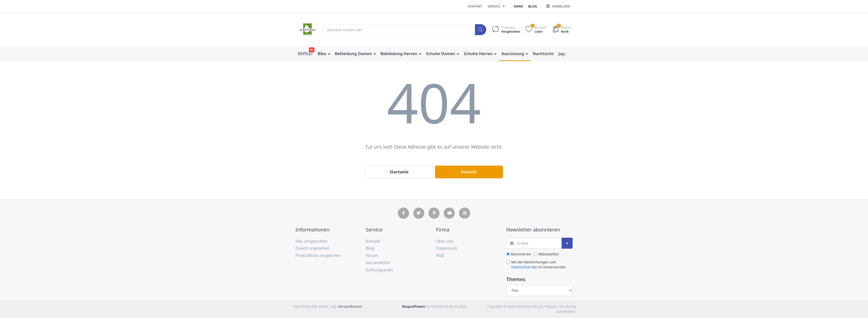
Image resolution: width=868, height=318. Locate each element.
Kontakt (475, 6)
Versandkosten (350, 307)
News (518, 6)
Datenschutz (521, 267)
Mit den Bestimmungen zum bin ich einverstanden (539, 265)
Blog (533, 6)
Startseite (399, 172)
